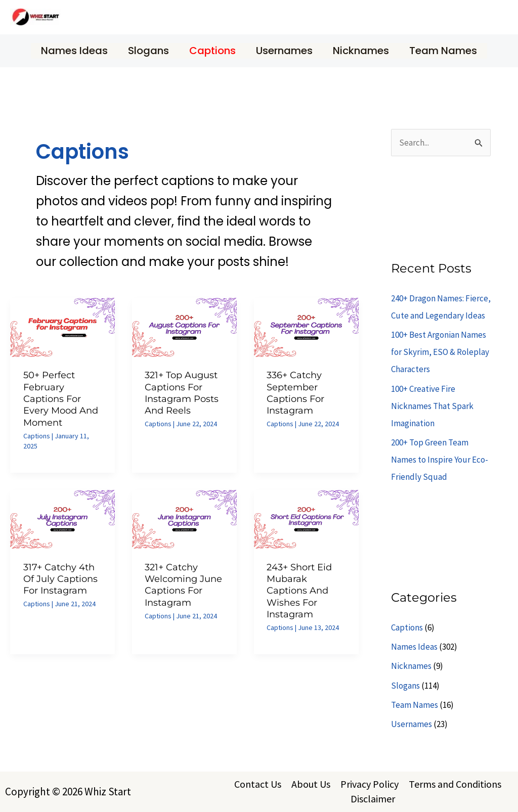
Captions (212, 51)
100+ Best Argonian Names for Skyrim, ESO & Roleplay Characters (440, 352)
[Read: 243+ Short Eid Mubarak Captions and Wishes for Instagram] (306, 518)
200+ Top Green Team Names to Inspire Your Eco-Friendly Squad (440, 460)
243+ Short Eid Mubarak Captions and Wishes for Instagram (299, 591)
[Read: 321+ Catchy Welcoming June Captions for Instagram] (184, 518)
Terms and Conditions (455, 784)
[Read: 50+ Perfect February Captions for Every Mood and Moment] (62, 327)
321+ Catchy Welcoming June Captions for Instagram (183, 585)
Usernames (284, 51)
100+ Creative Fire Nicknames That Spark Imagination (432, 406)
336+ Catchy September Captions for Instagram (295, 393)
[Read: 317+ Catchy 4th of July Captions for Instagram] (62, 518)
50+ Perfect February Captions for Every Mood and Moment (61, 399)
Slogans (148, 51)
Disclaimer (373, 799)
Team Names (443, 51)
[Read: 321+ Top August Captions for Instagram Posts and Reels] (184, 327)
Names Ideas (74, 51)
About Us (311, 784)
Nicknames (361, 51)
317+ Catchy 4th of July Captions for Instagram (60, 579)
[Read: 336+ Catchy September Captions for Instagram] (306, 327)
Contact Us (258, 784)
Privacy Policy (370, 784)
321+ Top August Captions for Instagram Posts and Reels (182, 393)
